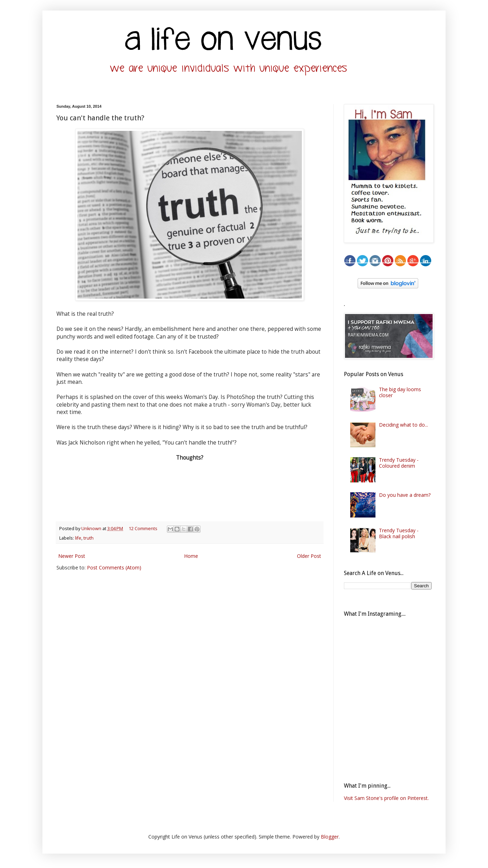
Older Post (309, 556)
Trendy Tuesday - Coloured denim (399, 463)
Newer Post (72, 556)
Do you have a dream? (405, 495)
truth (89, 538)
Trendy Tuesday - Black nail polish (399, 533)
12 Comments (143, 529)
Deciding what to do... (404, 425)
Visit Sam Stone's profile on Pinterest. (386, 798)
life (78, 538)
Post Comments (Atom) (114, 567)
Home (191, 556)
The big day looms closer (400, 392)
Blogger (330, 837)
